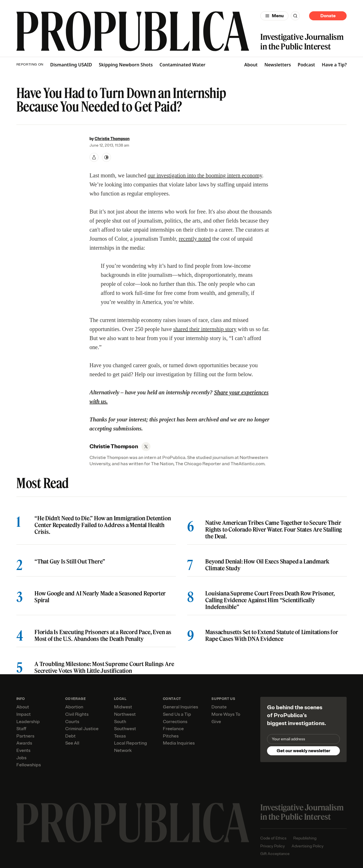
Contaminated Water (182, 65)
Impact (24, 714)
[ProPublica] (133, 31)
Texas (120, 736)
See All (72, 743)
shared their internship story (205, 329)
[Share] (94, 157)
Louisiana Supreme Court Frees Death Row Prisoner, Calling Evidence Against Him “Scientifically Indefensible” (270, 600)
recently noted (195, 239)
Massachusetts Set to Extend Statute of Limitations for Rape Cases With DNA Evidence (272, 636)
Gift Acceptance (275, 854)
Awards (24, 743)
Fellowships (29, 765)
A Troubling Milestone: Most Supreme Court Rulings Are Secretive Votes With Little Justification (104, 667)
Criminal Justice (82, 729)
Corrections (175, 722)
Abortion (74, 707)
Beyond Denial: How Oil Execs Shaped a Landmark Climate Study (267, 565)
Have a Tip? (334, 65)
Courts (72, 722)
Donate (328, 16)
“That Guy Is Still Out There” (70, 562)
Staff (21, 729)
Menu (278, 16)
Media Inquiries (179, 743)
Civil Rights (77, 714)
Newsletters (278, 65)
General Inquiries (181, 707)
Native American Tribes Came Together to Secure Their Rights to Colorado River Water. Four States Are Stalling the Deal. (274, 530)
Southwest (125, 729)
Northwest (125, 714)
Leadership (28, 722)
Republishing (305, 838)
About (251, 65)
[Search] (295, 16)
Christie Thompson (112, 139)
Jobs (21, 758)
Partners (25, 736)
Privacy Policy (273, 846)
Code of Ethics (273, 838)
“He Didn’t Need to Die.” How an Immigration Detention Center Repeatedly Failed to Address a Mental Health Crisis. (103, 525)
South (120, 722)
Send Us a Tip (177, 714)
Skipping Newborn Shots (126, 65)
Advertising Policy (308, 846)
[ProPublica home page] (133, 823)
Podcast (307, 65)
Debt (70, 736)
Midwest (123, 707)
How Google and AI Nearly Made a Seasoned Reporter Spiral (100, 597)
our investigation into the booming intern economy (205, 175)
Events (23, 750)
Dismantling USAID (71, 65)
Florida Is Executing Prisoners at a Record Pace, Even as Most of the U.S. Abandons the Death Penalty (103, 636)
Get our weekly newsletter (303, 751)
